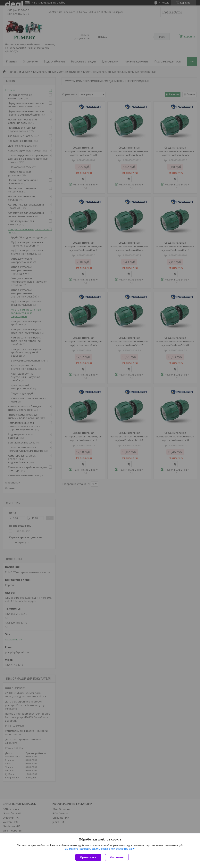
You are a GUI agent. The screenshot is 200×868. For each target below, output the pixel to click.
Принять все (88, 857)
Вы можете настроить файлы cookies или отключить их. (99, 849)
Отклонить (117, 857)
